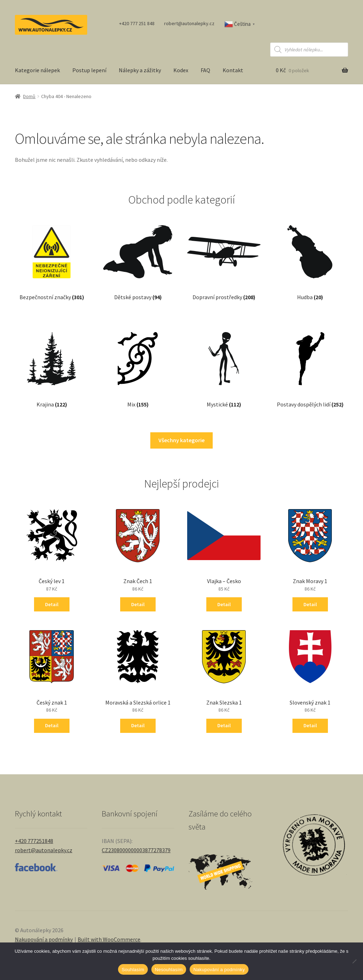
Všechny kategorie (181, 440)
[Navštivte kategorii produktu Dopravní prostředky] (224, 256)
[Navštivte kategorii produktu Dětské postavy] (138, 256)
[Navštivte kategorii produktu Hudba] (310, 256)
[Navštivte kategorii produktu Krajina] (52, 363)
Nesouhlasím (169, 970)
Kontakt (233, 70)
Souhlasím (133, 970)
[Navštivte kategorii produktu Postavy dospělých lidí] (310, 363)
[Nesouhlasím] (354, 961)
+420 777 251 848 (137, 23)
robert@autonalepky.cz (189, 23)
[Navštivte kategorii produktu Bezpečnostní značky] (51, 256)
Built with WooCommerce (109, 939)
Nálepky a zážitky (140, 70)
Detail (52, 604)
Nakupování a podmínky (44, 939)
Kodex (181, 70)
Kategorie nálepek (37, 70)
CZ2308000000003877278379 (136, 850)
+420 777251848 (34, 841)
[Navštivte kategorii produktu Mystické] (224, 363)
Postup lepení (89, 70)
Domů (29, 96)
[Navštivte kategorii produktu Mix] (138, 363)
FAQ (205, 70)
